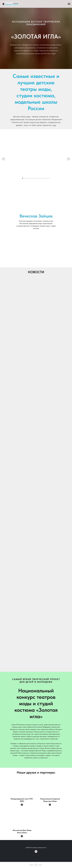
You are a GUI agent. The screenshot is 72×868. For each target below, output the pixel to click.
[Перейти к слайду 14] (43, 178)
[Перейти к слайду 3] (26, 178)
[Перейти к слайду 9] (35, 178)
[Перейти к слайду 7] (32, 178)
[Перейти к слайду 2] (24, 178)
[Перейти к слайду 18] (49, 178)
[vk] (36, 852)
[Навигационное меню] (69, 4)
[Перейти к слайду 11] (38, 178)
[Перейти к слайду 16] (46, 178)
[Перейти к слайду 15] (45, 178)
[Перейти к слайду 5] (29, 178)
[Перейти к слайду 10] (37, 178)
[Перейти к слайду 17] (48, 178)
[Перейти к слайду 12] (40, 178)
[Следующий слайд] (68, 159)
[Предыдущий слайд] (4, 159)
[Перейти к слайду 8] (34, 178)
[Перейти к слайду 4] (27, 178)
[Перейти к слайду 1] (23, 178)
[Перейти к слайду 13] (42, 178)
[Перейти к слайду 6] (30, 178)
